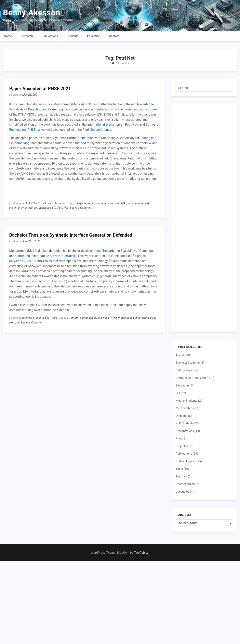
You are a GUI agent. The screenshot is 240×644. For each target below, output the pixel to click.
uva (17, 323)
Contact (114, 36)
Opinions (182, 416)
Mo (54, 208)
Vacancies (183, 492)
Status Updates (186, 461)
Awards (181, 355)
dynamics (27, 208)
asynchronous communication (96, 203)
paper (139, 266)
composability (89, 318)
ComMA (120, 203)
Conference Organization (192, 378)
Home (8, 36)
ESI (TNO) (104, 114)
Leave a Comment (81, 208)
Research (27, 36)
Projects (181, 446)
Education (94, 36)
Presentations (185, 431)
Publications (50, 36)
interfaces (45, 208)
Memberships (185, 408)
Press (180, 438)
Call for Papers (185, 370)
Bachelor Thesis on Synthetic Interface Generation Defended (71, 235)
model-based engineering (133, 318)
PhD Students (185, 423)
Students (73, 36)
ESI (47, 203)
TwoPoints (141, 553)
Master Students (187, 401)
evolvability (105, 318)
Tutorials (181, 476)
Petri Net (63, 208)
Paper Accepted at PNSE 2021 (40, 89)
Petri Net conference (97, 130)
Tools (54, 318)
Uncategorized (185, 484)
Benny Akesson (32, 13)
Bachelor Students (33, 203)
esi (36, 208)
